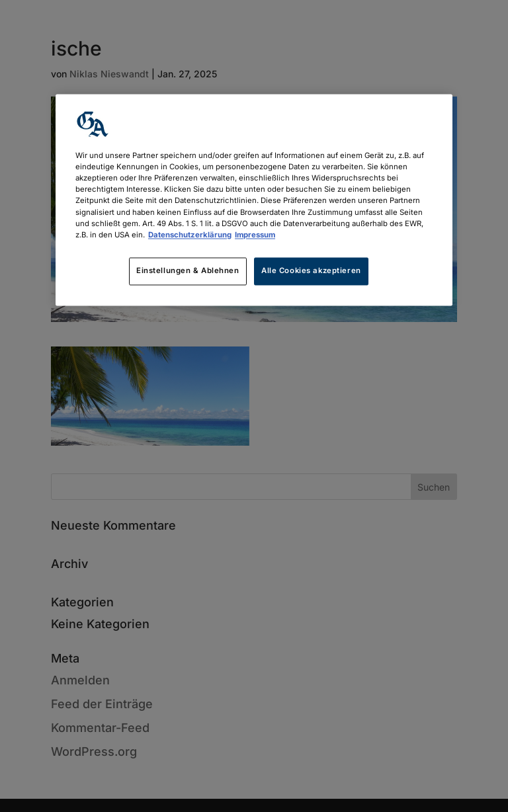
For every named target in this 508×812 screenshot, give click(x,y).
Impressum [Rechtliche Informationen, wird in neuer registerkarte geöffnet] (255, 235)
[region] (254, 200)
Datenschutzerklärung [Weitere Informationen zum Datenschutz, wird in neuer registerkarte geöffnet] (190, 235)
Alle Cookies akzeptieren (311, 270)
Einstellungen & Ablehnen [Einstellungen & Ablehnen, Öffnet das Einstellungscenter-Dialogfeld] (188, 270)
